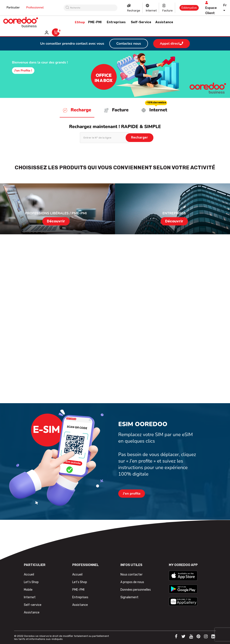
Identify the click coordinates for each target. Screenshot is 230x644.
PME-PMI (78, 590)
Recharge (134, 11)
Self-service (33, 605)
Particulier (13, 8)
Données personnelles (136, 590)
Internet (151, 11)
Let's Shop (31, 582)
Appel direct (172, 44)
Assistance (32, 612)
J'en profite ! (23, 71)
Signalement (129, 597)
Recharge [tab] (77, 110)
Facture (168, 11)
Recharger (140, 138)
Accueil (29, 575)
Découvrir (56, 221)
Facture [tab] (116, 110)
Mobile (28, 590)
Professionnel (35, 8)
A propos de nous (132, 582)
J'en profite (132, 494)
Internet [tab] (154, 110)
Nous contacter (131, 575)
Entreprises (80, 597)
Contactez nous (129, 44)
